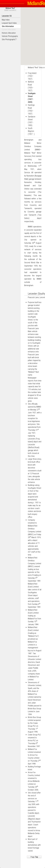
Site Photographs (9, 39)
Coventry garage (34, 212)
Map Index (6, 20)
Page (34, 857)
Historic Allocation (9, 33)
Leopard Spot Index (9, 23)
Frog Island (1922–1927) (32, 76)
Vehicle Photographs (10, 36)
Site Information (8, 26)
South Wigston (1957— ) (31, 131)
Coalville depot (33, 813)
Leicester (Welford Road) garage (34, 447)
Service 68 (29, 172)
